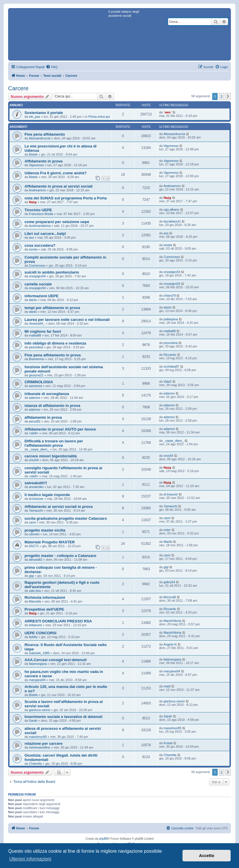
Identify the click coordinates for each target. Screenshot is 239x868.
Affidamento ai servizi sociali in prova (59, 507)
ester (167, 530)
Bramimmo (36, 359)
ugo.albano (171, 209)
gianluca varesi (39, 710)
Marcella (35, 601)
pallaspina (171, 319)
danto (33, 300)
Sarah (33, 721)
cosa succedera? (40, 245)
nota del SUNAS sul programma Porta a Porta (66, 198)
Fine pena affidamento (45, 134)
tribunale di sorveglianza (47, 394)
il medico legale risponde (47, 495)
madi (167, 686)
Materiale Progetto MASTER (50, 542)
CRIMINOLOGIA (39, 382)
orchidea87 (171, 366)
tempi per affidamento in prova (52, 308)
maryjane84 (37, 680)
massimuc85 (38, 737)
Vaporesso (171, 146)
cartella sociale (38, 284)
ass (31, 237)
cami (32, 522)
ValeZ (168, 381)
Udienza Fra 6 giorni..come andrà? (55, 173)
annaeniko (36, 487)
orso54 (34, 460)
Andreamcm (37, 190)
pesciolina (36, 347)
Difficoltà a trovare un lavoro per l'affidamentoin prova (54, 443)
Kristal (168, 743)
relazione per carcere (44, 743)
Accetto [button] (207, 856)
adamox (34, 398)
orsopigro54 (37, 276)
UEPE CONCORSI (41, 633)
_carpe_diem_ (39, 449)
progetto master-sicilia (45, 530)
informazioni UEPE (42, 296)
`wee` (168, 112)
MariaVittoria (172, 621)
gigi (31, 576)
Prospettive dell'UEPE (44, 609)
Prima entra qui (99, 117)
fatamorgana (38, 664)
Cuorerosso (37, 265)
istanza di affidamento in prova (52, 406)
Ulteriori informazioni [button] (30, 859)
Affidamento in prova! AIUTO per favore (60, 429)
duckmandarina (40, 226)
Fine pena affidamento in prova (53, 355)
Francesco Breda (41, 214)
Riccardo (170, 355)
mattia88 (35, 335)
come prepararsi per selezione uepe (57, 222)
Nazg (33, 202)
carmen (34, 534)
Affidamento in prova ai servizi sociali (59, 186)
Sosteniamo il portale (44, 113)
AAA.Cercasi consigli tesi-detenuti (55, 660)
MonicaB (170, 597)
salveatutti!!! (36, 483)
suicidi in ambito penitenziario (52, 272)
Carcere (18, 88)
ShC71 (34, 546)
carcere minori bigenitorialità (51, 456)
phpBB (103, 839)
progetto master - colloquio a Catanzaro (60, 556)
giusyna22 (36, 375)
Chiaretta (35, 764)
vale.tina (35, 591)
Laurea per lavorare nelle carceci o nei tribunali (67, 320)
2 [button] (222, 96)
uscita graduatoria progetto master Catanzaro (66, 518)
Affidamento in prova (44, 161)
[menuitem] (52, 67)
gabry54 (169, 582)
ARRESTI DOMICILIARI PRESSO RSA (58, 621)
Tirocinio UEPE (38, 210)
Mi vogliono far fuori (43, 331)
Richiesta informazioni (45, 597)
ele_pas (34, 117)
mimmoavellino (39, 747)
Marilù (168, 542)
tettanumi (35, 625)
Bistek (33, 154)
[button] (228, 96)
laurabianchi (172, 221)
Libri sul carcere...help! (45, 234)
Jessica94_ (37, 323)
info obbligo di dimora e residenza (55, 343)
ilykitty (33, 637)
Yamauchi (36, 510)
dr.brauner (36, 499)
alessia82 (35, 560)
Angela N (170, 644)
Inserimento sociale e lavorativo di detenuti (63, 717)
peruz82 (35, 421)
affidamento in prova (43, 417)
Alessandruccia (40, 138)
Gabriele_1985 (39, 653)
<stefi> (34, 433)
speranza (35, 386)
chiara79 (170, 295)
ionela (33, 249)
